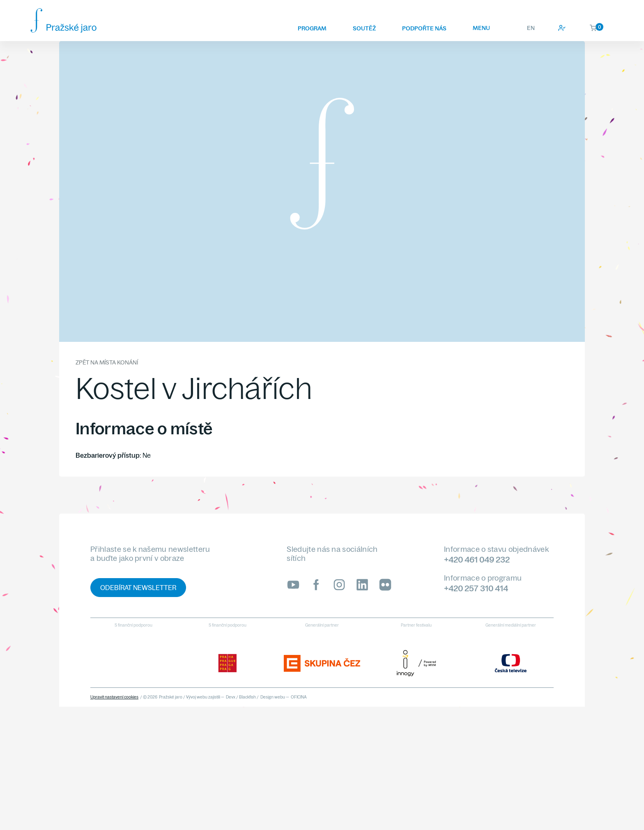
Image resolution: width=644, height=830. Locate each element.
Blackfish (247, 697)
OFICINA (299, 697)
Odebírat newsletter (138, 588)
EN (531, 28)
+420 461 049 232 (477, 559)
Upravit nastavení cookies (114, 697)
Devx (231, 697)
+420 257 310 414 (476, 588)
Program (312, 28)
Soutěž (364, 28)
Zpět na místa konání (107, 362)
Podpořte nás (424, 28)
